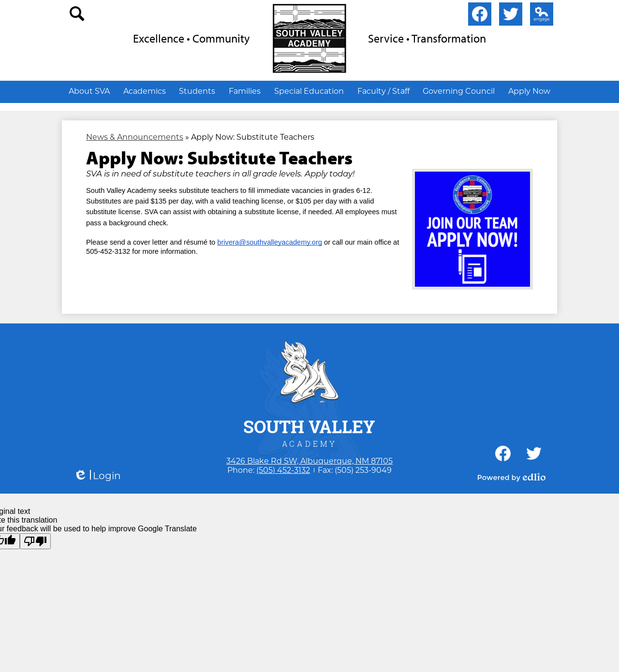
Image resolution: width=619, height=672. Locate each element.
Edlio (540, 16)
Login (97, 476)
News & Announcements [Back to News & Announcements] (135, 137)
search (77, 16)
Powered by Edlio (512, 477)
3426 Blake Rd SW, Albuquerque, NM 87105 (309, 461)
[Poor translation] (35, 541)
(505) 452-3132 (283, 470)
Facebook (480, 16)
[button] (89, 91)
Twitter (511, 16)
